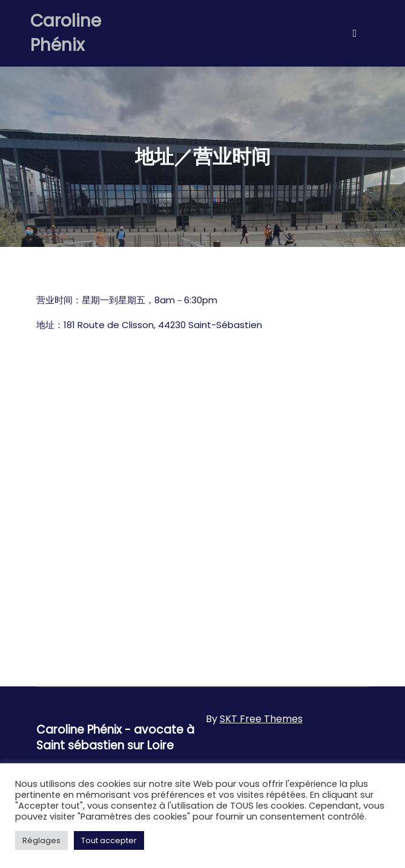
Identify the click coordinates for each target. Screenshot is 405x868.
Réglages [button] (41, 840)
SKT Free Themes (261, 719)
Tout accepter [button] (109, 840)
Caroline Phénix (66, 33)
